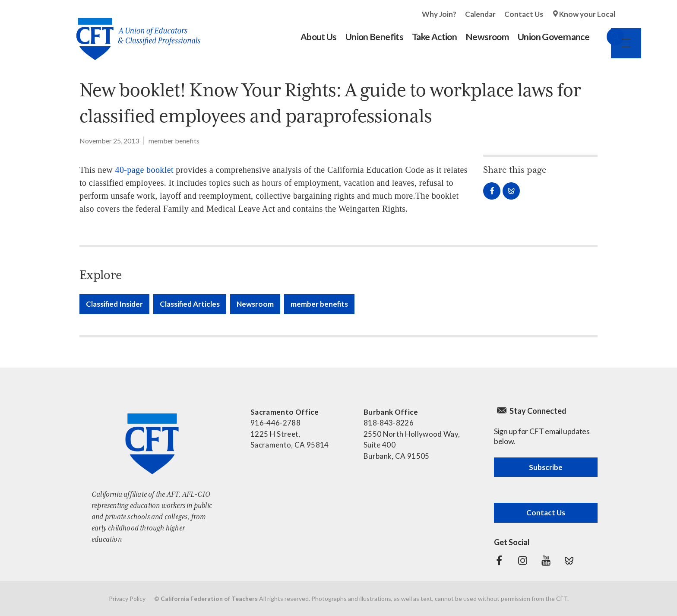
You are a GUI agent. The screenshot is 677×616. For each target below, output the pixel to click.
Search (607, 37)
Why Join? (439, 14)
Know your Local (587, 14)
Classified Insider (114, 304)
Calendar (480, 14)
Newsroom (255, 304)
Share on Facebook (492, 191)
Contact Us (524, 14)
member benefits (174, 141)
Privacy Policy (127, 599)
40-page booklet (144, 170)
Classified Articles (190, 304)
